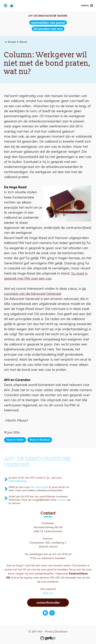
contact (62, 500)
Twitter (52, 613)
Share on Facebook (40, 440)
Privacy (50, 632)
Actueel (12, 42)
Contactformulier (48, 603)
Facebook (45, 613)
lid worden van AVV (48, 29)
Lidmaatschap (17, 481)
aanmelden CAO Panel (48, 23)
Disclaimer (61, 632)
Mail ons (48, 593)
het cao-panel (39, 487)
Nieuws (23, 42)
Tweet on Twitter (15, 440)
